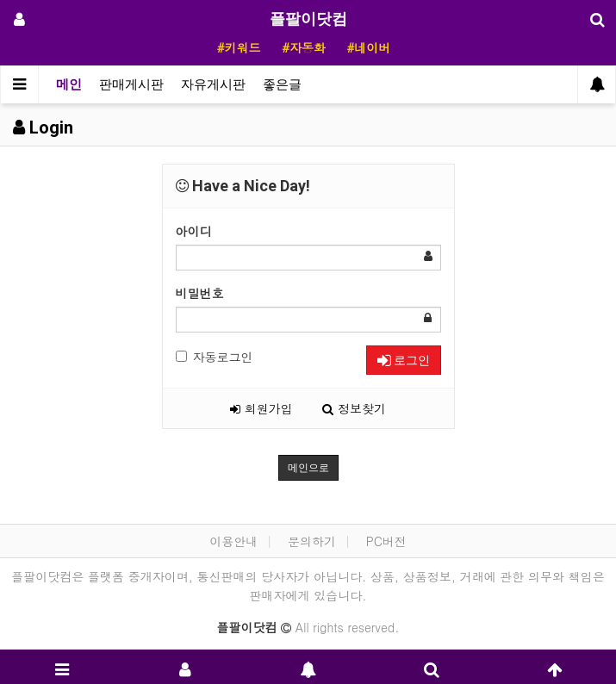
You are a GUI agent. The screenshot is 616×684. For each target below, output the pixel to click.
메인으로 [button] (308, 468)
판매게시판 (131, 84)
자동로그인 (215, 357)
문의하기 (312, 541)
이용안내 (233, 541)
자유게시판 (213, 84)
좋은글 (282, 84)
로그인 (404, 360)
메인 (69, 84)
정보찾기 (354, 408)
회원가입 (261, 408)
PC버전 (386, 541)
